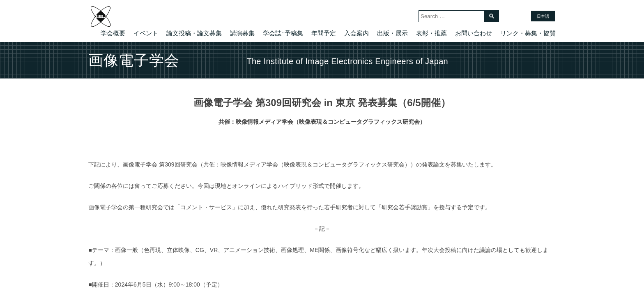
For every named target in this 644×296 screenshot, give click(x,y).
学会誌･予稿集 (283, 33)
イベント (146, 33)
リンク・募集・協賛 (528, 33)
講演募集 (242, 33)
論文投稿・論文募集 (194, 33)
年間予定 (324, 33)
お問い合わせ (474, 33)
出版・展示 (392, 33)
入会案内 (356, 33)
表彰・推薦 (431, 33)
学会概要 (113, 33)
